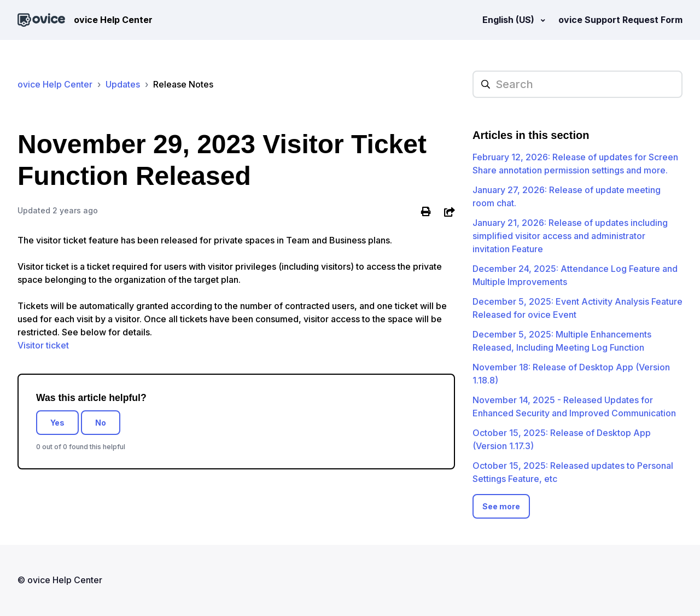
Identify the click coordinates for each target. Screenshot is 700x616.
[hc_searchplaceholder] (577, 84)
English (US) (509, 20)
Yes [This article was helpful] (57, 423)
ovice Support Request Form (620, 20)
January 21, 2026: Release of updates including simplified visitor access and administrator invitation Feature (570, 236)
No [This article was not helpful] (101, 423)
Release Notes (183, 84)
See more (501, 506)
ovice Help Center (55, 84)
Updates (123, 84)
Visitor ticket (43, 345)
